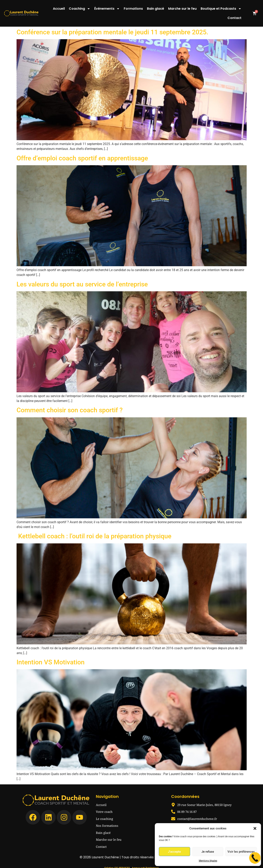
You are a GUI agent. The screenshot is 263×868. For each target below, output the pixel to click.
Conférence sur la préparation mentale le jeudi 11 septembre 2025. (112, 32)
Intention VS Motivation (51, 662)
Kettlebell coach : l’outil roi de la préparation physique (94, 536)
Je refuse (208, 852)
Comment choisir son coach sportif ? (70, 410)
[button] (255, 828)
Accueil (59, 9)
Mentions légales (208, 861)
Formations (133, 9)
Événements (107, 9)
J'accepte (174, 852)
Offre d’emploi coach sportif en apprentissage (82, 158)
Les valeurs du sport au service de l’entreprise (82, 284)
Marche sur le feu (182, 9)
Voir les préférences (241, 852)
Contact (234, 18)
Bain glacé (156, 9)
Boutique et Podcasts (221, 9)
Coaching (80, 9)
